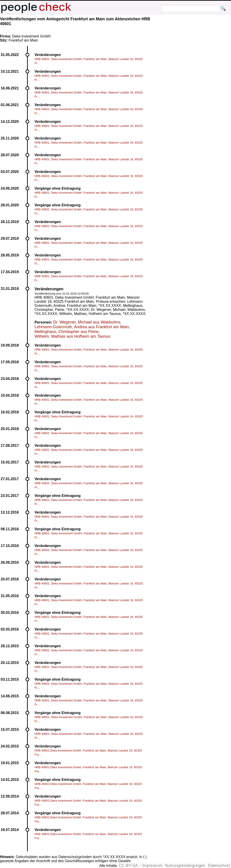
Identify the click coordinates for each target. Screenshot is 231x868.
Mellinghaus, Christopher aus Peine (67, 332)
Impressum (152, 866)
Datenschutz (219, 866)
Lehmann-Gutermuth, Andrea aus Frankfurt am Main (82, 327)
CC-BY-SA (128, 866)
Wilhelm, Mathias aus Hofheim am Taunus (72, 336)
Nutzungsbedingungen (185, 866)
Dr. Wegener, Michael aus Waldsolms (87, 322)
